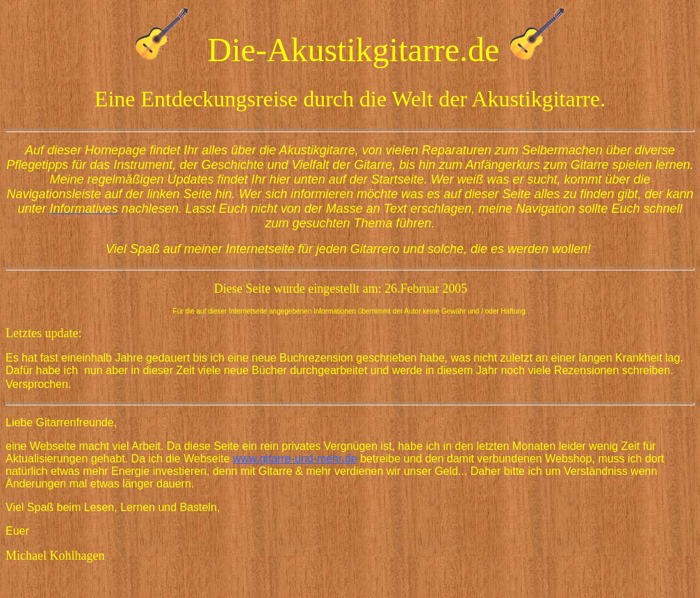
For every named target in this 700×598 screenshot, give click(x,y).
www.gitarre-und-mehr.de (295, 459)
